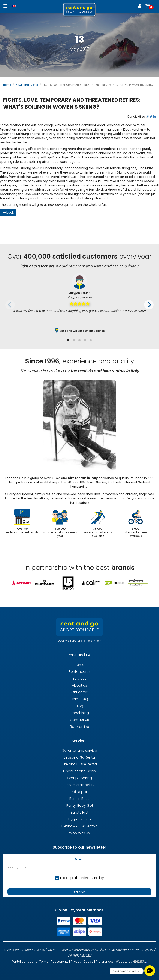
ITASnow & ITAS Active (79, 826)
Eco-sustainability (80, 785)
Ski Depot (79, 792)
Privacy (76, 962)
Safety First (79, 812)
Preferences (105, 962)
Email (79, 859)
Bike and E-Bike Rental (80, 764)
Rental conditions (24, 962)
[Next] (149, 305)
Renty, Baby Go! (80, 806)
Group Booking (79, 778)
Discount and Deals (79, 771)
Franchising (79, 713)
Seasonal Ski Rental (80, 757)
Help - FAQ (79, 699)
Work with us (79, 833)
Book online (80, 727)
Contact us (79, 720)
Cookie (88, 962)
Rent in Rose (79, 799)
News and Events (27, 85)
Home (7, 85)
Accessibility (59, 962)
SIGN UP (79, 892)
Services (79, 678)
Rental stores (80, 672)
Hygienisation (80, 819)
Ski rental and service (80, 750)
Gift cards (80, 692)
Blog (79, 706)
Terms (44, 962)
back (8, 212)
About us (79, 685)
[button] (16, 4)
